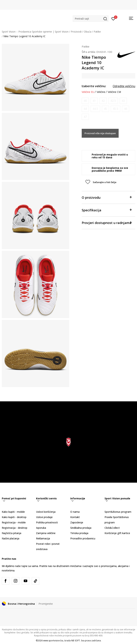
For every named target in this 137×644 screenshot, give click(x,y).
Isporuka (41, 528)
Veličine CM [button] (114, 92)
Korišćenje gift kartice (117, 533)
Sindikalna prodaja (81, 528)
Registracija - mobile (14, 522)
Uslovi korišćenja (46, 512)
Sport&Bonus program (118, 512)
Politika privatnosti (47, 522)
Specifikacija (107, 210)
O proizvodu (107, 197)
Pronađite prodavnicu (83, 538)
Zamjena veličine (46, 533)
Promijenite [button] (46, 604)
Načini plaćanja (11, 538)
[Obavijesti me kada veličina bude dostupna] (85, 101)
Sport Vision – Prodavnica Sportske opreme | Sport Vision (35, 32)
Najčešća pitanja (12, 533)
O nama (75, 512)
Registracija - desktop (15, 528)
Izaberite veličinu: (94, 86)
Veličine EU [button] (88, 92)
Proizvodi (76, 32)
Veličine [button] (101, 92)
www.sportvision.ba (53, 641)
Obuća (88, 32)
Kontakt (75, 517)
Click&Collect (112, 528)
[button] (91, 19)
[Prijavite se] (113, 19)
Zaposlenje (77, 522)
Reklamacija (43, 538)
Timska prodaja (79, 533)
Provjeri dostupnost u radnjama (107, 222)
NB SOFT (76, 641)
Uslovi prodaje (44, 517)
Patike (97, 32)
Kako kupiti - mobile (13, 512)
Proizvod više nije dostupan (100, 133)
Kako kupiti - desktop (14, 517)
